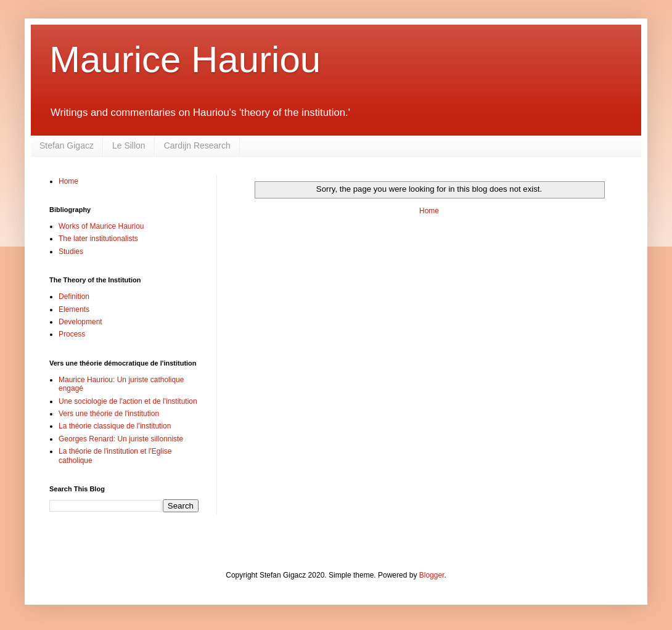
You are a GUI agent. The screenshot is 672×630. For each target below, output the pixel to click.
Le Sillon (129, 145)
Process (72, 334)
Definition (74, 297)
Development (80, 322)
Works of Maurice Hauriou (101, 226)
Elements (74, 309)
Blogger (432, 575)
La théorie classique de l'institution (115, 426)
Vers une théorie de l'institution (109, 414)
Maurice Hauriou (185, 59)
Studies (71, 252)
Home (429, 211)
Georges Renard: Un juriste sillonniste (121, 439)
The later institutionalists (98, 239)
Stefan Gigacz (67, 145)
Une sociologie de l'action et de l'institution (128, 401)
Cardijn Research (197, 145)
